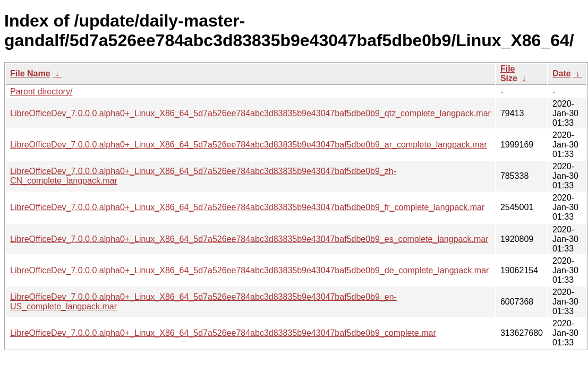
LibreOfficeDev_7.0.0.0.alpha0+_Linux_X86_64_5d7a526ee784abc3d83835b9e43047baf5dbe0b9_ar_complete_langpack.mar (249, 145)
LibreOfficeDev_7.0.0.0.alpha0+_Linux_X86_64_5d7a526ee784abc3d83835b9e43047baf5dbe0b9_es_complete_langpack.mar (249, 239)
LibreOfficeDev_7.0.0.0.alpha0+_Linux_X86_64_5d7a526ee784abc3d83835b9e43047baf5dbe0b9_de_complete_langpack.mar (249, 270)
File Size (509, 73)
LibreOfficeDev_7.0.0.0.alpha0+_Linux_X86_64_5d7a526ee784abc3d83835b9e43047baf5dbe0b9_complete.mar (223, 333)
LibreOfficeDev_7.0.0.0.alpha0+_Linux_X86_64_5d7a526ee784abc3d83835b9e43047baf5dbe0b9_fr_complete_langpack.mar (247, 207)
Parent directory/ (41, 92)
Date (562, 73)
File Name (30, 73)
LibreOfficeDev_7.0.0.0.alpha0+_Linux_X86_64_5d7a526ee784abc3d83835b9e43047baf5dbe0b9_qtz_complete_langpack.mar (250, 113)
